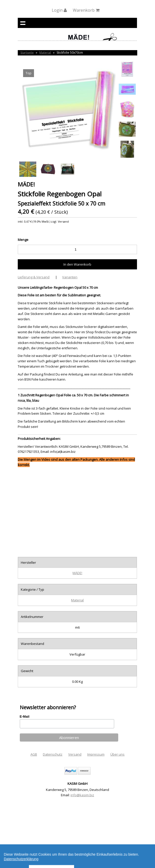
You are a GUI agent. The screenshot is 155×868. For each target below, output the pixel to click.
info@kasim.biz (82, 795)
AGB (34, 754)
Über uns (117, 754)
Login (59, 10)
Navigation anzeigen (23, 23)
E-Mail (25, 717)
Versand (75, 754)
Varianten (70, 277)
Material (45, 53)
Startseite (27, 53)
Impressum (96, 754)
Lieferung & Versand (34, 277)
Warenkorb (86, 10)
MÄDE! (77, 573)
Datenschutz (53, 754)
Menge (23, 240)
